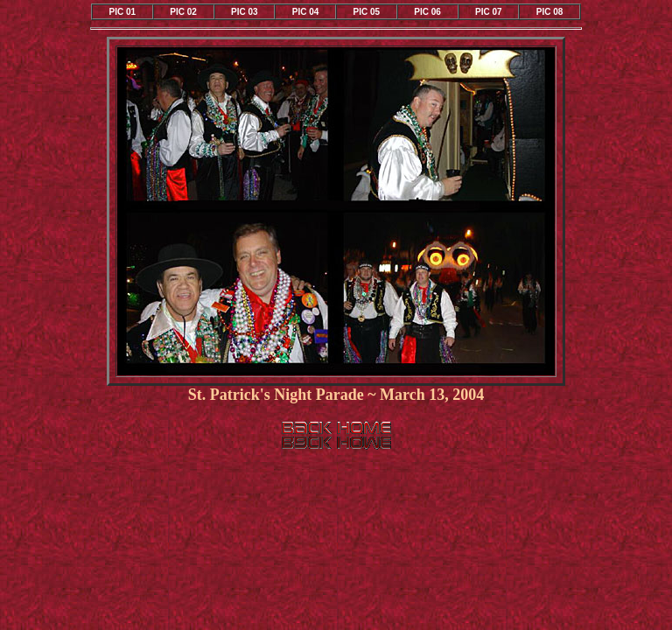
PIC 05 (367, 12)
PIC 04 (306, 12)
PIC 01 (123, 12)
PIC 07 (489, 12)
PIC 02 (183, 12)
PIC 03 (245, 12)
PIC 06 (427, 12)
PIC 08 (550, 12)
